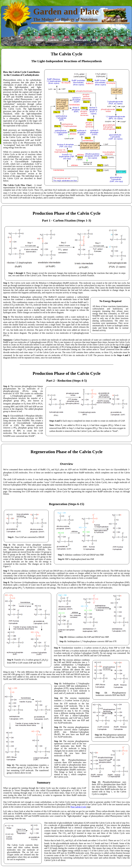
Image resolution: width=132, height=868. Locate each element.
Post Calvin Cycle (78, 807)
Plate (66, 40)
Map (95, 40)
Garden (53, 40)
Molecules (81, 40)
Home (40, 40)
